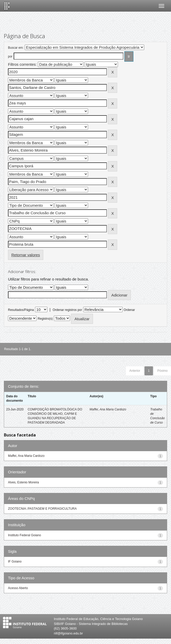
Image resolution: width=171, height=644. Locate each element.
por (10, 56)
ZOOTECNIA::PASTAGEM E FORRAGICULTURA (42, 509)
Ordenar (129, 310)
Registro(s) (45, 319)
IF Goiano (15, 562)
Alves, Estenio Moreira (23, 482)
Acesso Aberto (18, 588)
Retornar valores (26, 255)
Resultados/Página (21, 310)
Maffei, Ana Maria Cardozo (108, 409)
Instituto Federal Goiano (24, 535)
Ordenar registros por (67, 310)
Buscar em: (16, 48)
